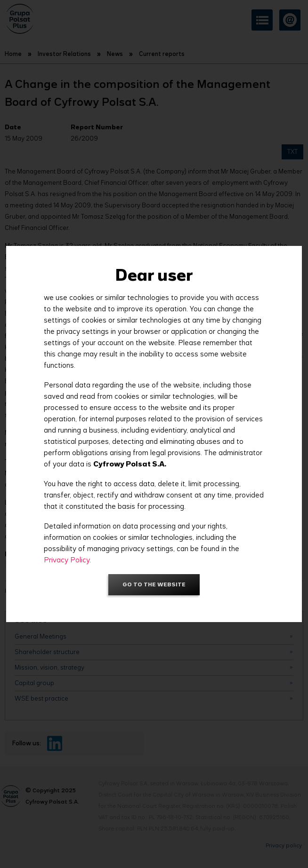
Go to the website (154, 584)
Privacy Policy (67, 560)
